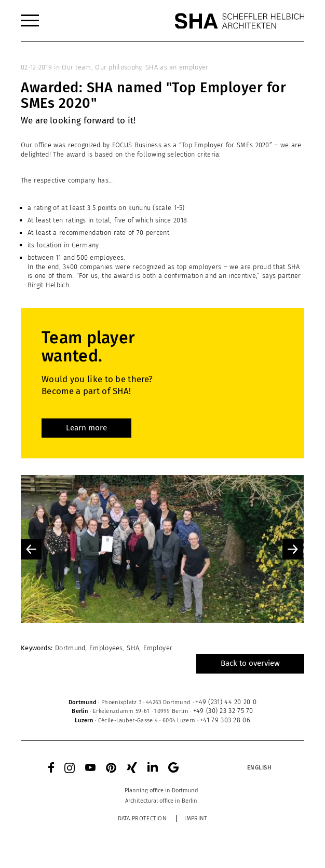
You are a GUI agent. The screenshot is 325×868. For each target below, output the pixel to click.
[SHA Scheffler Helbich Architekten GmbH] (239, 21)
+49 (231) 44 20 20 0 (226, 702)
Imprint (196, 818)
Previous (31, 549)
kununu (139, 208)
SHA (133, 648)
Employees (106, 648)
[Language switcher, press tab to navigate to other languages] (259, 767)
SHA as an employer (177, 67)
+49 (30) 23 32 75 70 (223, 711)
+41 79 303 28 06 (225, 720)
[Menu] (30, 21)
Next (293, 549)
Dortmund (70, 648)
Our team (76, 67)
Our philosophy (118, 67)
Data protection (143, 818)
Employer (158, 648)
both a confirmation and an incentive (199, 276)
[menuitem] (30, 21)
